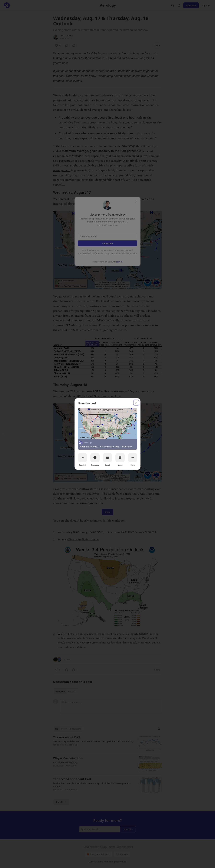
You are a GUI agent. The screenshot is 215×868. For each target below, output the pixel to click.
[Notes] (120, 458)
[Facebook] (95, 458)
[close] (136, 403)
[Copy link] (82, 458)
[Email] (107, 458)
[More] (133, 458)
